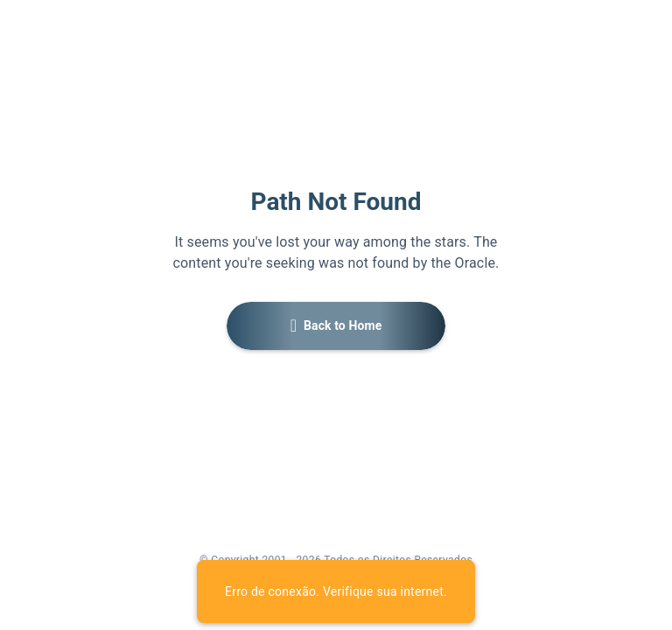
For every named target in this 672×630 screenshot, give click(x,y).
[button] (336, 326)
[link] (292, 581)
